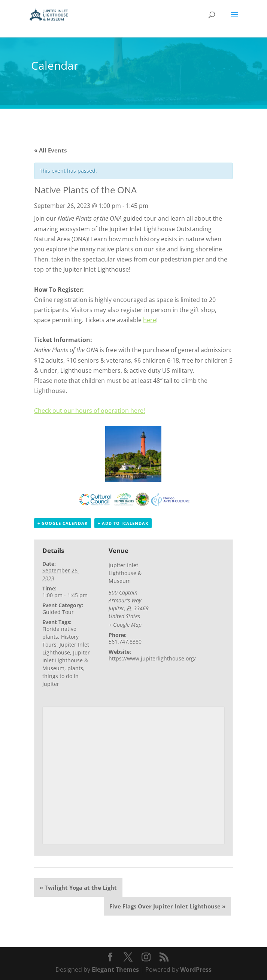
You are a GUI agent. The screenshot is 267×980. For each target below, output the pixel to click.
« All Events (50, 150)
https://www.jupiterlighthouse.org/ (152, 658)
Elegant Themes (115, 970)
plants (75, 668)
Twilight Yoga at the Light (78, 887)
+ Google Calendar (63, 523)
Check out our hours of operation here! (89, 411)
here (150, 320)
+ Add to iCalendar (123, 523)
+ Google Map (125, 625)
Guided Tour (58, 612)
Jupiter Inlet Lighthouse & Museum (66, 660)
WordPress (196, 970)
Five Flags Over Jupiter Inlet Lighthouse (167, 906)
